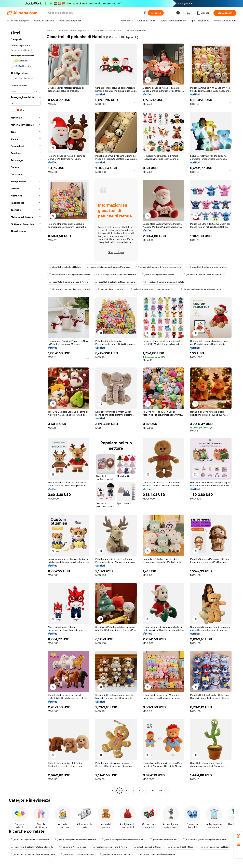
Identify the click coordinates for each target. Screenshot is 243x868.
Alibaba (50, 31)
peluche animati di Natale (148, 847)
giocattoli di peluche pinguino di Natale (164, 282)
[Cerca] (156, 13)
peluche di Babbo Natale (110, 289)
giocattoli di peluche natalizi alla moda (203, 274)
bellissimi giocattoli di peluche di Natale (69, 274)
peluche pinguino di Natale (215, 847)
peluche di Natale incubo (73, 847)
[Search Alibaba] (94, 13)
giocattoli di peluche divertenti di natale (69, 289)
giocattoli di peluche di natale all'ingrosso (109, 267)
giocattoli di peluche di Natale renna (156, 854)
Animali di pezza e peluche (108, 31)
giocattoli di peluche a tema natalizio (208, 267)
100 (160, 791)
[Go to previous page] (113, 791)
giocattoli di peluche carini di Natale (30, 839)
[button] (144, 13)
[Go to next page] (167, 791)
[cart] (189, 13)
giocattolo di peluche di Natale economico (33, 854)
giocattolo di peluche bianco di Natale (69, 282)
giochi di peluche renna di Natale (110, 847)
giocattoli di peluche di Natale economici (116, 282)
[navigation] (26, 411)
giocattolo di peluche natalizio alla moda (200, 289)
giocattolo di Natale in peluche (77, 854)
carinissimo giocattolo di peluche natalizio (151, 289)
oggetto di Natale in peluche (115, 854)
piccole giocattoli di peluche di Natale (116, 274)
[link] (239, 836)
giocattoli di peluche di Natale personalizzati (159, 267)
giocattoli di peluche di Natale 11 (159, 274)
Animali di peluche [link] (136, 31)
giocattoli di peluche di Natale (65, 267)
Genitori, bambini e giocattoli (74, 31)
